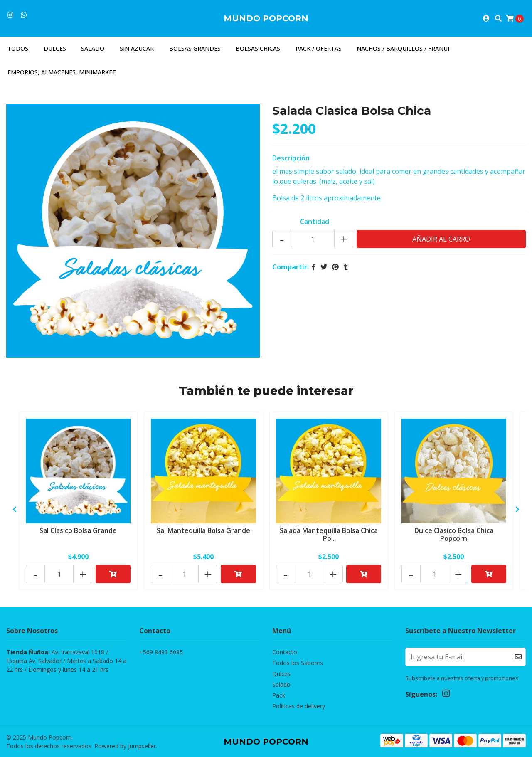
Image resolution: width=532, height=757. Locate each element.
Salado (93, 48)
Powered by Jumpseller (125, 746)
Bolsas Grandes (195, 48)
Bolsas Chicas (258, 48)
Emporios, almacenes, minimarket (62, 72)
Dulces (55, 48)
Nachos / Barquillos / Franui (403, 48)
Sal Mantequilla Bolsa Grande (203, 530)
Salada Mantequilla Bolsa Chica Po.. (329, 534)
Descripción (291, 158)
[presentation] (15, 509)
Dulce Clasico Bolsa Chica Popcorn (454, 534)
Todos (18, 48)
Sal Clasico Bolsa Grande (78, 530)
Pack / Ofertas (319, 48)
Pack (279, 695)
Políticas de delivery (299, 706)
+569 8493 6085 (161, 652)
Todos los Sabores (298, 663)
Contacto (285, 652)
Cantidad (315, 222)
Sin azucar (137, 48)
